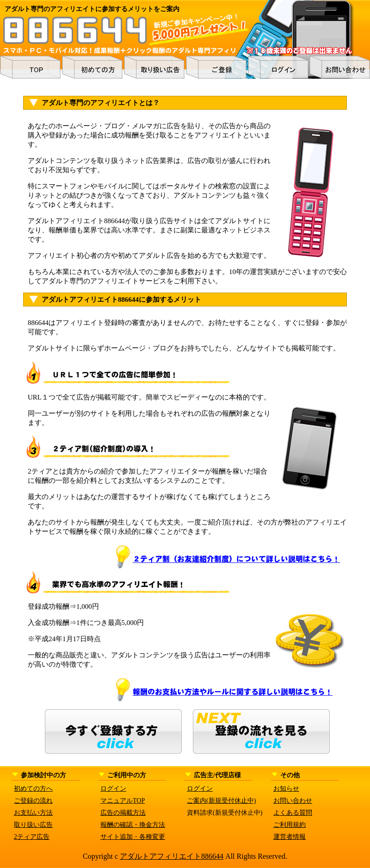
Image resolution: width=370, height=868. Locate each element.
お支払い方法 (33, 813)
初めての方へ (33, 789)
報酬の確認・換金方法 (133, 825)
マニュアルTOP (123, 801)
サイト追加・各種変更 (133, 837)
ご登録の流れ (33, 801)
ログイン (113, 789)
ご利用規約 (290, 825)
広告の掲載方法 (123, 813)
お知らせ (286, 789)
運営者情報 (290, 837)
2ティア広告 (32, 837)
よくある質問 (293, 813)
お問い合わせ (293, 801)
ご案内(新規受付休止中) (221, 801)
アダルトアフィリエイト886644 (172, 856)
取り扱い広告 (33, 825)
